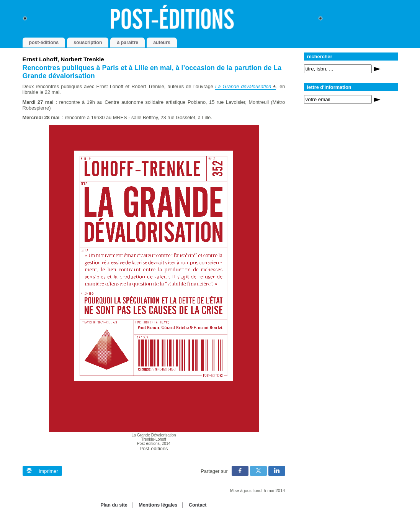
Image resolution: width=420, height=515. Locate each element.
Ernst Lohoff (40, 59)
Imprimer (42, 471)
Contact (198, 505)
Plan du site (114, 505)
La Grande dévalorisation (243, 86)
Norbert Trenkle (82, 59)
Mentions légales (158, 505)
